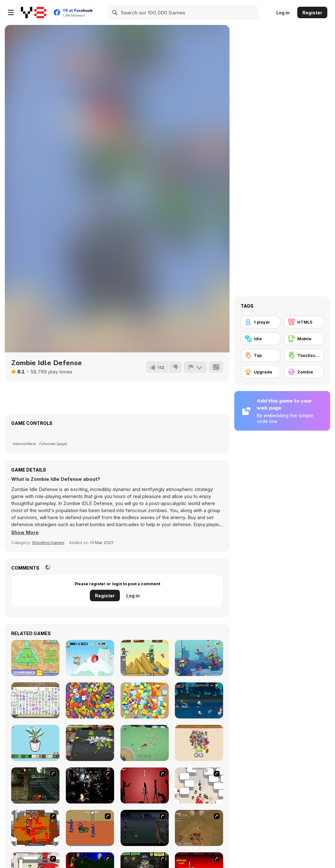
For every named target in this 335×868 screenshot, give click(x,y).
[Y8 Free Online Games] (34, 12)
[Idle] (261, 339)
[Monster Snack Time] (90, 658)
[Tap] (261, 355)
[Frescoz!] (35, 658)
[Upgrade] (261, 372)
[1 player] (261, 322)
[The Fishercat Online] (199, 658)
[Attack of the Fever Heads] (90, 828)
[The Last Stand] (145, 828)
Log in (283, 13)
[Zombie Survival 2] (35, 785)
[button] (25, 533)
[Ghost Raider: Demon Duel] (90, 785)
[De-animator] (145, 785)
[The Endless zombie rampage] (199, 828)
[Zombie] (304, 372)
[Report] (195, 367)
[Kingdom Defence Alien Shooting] (145, 658)
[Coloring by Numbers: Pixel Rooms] (35, 743)
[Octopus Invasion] (145, 743)
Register (312, 13)
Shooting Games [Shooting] (48, 542)
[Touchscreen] (304, 355)
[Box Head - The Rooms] (35, 828)
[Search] (115, 12)
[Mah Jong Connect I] (35, 700)
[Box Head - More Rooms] (199, 785)
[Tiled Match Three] (145, 700)
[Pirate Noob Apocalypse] (199, 700)
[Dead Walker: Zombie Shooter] (90, 743)
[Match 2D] (90, 700)
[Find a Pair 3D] (199, 743)
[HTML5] (304, 322)
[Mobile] (304, 339)
